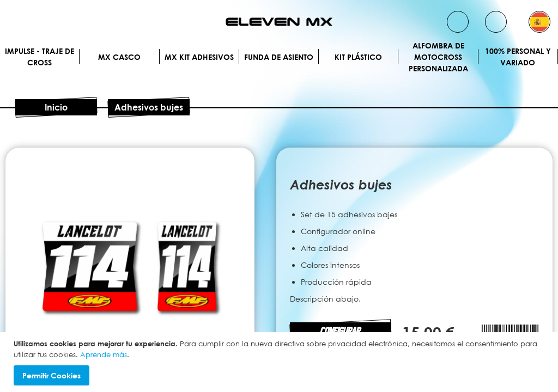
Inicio (56, 107)
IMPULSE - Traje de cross (40, 57)
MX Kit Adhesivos (199, 57)
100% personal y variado (518, 57)
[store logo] (279, 22)
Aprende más (104, 354)
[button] (539, 22)
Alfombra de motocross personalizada (438, 57)
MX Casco (119, 57)
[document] (280, 362)
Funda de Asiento (279, 57)
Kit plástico (358, 57)
